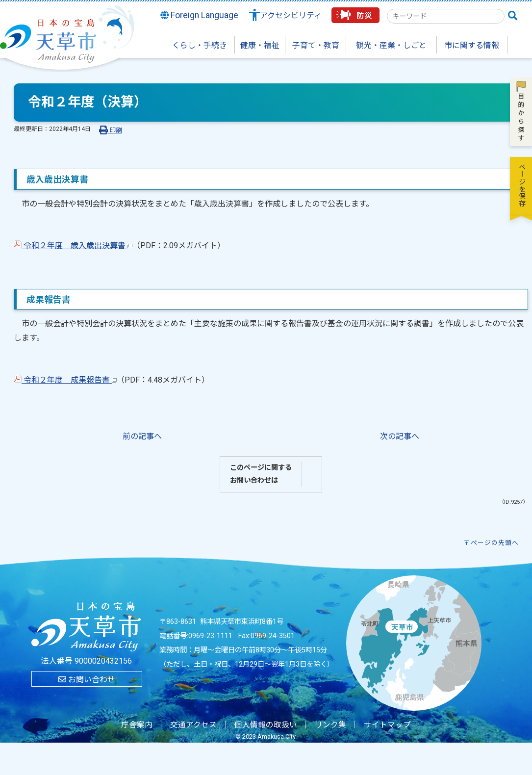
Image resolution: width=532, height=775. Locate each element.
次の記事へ (400, 436)
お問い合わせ (87, 680)
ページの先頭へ (495, 543)
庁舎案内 (137, 725)
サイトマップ (387, 725)
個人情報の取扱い (266, 725)
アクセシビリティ (291, 15)
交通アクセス (193, 725)
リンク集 (330, 725)
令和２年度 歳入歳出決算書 (73, 245)
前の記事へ (142, 436)
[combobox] (446, 16)
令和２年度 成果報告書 (65, 380)
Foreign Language (200, 15)
